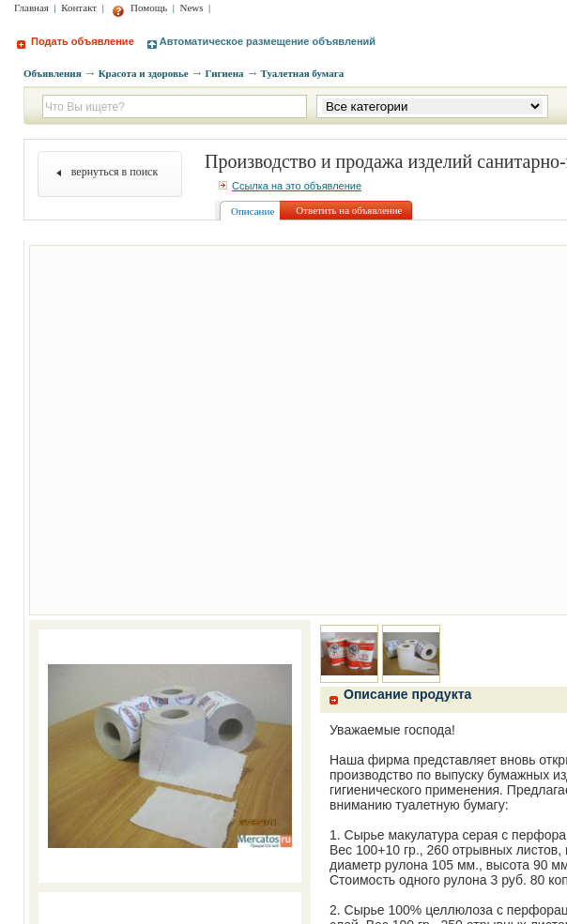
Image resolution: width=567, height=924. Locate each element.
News (192, 8)
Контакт (79, 8)
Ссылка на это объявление (290, 186)
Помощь (139, 8)
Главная (31, 8)
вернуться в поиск (115, 172)
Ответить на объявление (349, 210)
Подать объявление (76, 41)
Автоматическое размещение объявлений (261, 41)
